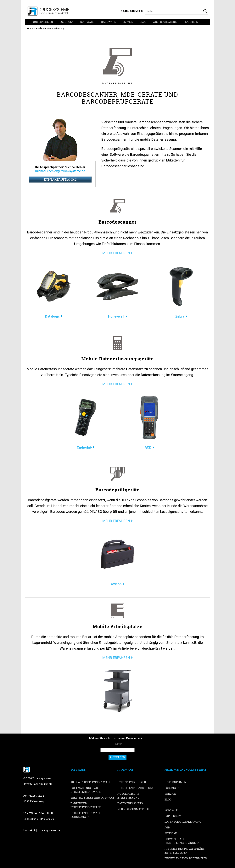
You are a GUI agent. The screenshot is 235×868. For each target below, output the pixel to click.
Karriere (191, 22)
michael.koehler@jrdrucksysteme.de (60, 171)
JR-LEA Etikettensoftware (91, 782)
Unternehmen (43, 22)
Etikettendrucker (132, 782)
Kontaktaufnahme (60, 179)
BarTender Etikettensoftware (86, 805)
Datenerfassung (130, 803)
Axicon (116, 584)
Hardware (108, 22)
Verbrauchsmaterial (134, 809)
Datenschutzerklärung (183, 822)
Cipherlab (84, 447)
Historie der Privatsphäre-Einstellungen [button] (185, 851)
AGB (167, 827)
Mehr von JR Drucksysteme (185, 770)
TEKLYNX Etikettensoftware (92, 797)
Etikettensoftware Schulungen (86, 815)
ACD (148, 447)
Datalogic (52, 316)
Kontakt (171, 810)
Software (87, 22)
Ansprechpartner (166, 22)
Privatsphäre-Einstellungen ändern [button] (182, 841)
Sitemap (171, 833)
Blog (143, 22)
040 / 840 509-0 (133, 11)
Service (128, 22)
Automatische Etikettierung (128, 796)
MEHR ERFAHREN (116, 253)
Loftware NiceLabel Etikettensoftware (86, 790)
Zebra (180, 316)
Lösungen (67, 22)
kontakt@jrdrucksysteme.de (42, 830)
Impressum (173, 816)
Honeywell (116, 316)
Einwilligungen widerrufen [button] (186, 858)
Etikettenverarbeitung (136, 788)
